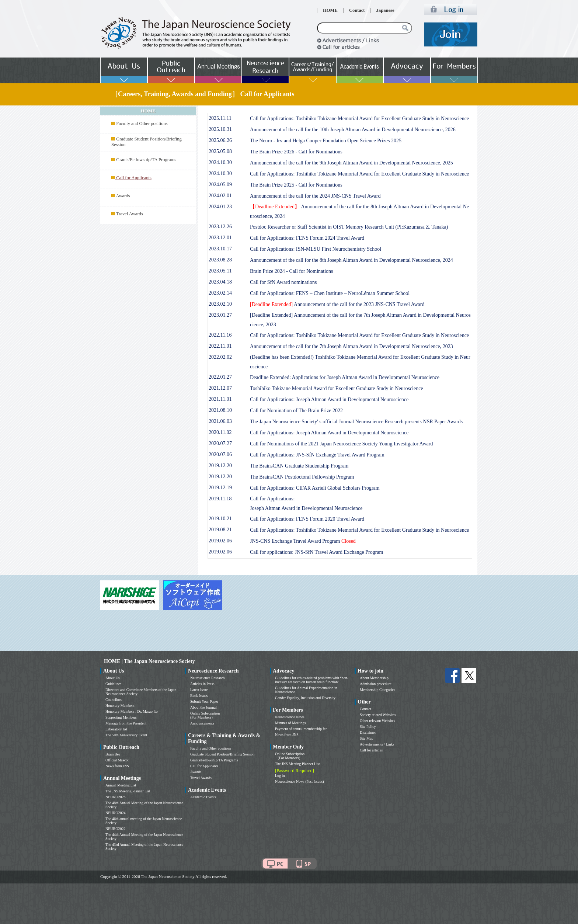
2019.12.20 (220, 466)
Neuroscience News (290, 717)
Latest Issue (199, 690)
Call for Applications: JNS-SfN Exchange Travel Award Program (317, 455)
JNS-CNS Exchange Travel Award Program (303, 541)
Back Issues (199, 696)
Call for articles (371, 750)
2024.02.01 (220, 196)
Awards (123, 196)
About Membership (374, 678)
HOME (330, 10)
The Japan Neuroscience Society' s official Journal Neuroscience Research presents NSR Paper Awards (356, 422)
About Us (113, 678)
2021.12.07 (220, 388)
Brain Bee (113, 754)
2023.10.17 (220, 249)
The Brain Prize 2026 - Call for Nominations (296, 152)
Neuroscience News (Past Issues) (299, 781)
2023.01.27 (220, 315)
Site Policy (368, 727)
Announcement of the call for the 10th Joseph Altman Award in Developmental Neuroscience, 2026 (353, 130)
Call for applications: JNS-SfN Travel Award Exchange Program (317, 552)
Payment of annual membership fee (301, 729)
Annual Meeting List (121, 785)
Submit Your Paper (204, 701)
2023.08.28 (220, 260)
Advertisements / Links (377, 744)
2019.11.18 (220, 499)
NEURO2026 (115, 797)
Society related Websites (378, 715)
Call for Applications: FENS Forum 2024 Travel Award (307, 238)
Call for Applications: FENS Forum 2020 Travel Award (307, 519)
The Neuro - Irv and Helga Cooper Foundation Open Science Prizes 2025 (326, 141)
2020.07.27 (220, 443)
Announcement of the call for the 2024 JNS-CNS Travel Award (315, 196)
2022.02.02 (220, 357)
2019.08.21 (220, 530)
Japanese (385, 10)
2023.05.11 (220, 271)
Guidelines (113, 684)
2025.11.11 (220, 118)
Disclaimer (368, 732)
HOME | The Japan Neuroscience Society (149, 661)
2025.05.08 (220, 151)
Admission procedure (376, 684)
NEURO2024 (115, 813)
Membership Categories (377, 690)
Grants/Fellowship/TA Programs (146, 160)
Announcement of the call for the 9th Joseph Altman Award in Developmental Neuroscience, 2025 (351, 163)
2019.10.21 (220, 519)
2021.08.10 (220, 410)
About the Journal (203, 707)
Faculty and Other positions (142, 124)
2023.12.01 (220, 238)
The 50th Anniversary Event (126, 735)
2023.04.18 (220, 282)
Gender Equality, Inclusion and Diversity (305, 698)
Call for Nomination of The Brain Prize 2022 (296, 411)
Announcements (202, 723)
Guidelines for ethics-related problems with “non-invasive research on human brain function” (312, 680)
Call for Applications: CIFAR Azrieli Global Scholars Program (315, 488)
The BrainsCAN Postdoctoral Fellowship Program (302, 477)
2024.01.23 (220, 207)
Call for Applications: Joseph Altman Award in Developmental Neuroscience (329, 400)
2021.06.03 (220, 421)
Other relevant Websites (377, 721)
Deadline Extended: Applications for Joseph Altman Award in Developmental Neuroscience (345, 377)
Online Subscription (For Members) (205, 715)
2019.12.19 (220, 488)
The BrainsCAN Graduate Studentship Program (299, 466)
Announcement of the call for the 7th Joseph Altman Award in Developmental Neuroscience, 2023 (351, 346)
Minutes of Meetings (290, 723)
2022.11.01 (220, 346)
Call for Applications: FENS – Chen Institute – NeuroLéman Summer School (330, 293)
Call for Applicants (204, 766)
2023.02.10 (220, 304)
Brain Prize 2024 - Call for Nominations (292, 271)
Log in (280, 776)
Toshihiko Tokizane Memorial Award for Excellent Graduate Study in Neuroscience (337, 388)
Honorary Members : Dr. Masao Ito (132, 711)
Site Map (366, 738)
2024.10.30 (220, 162)
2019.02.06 (220, 541)
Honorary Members (120, 706)
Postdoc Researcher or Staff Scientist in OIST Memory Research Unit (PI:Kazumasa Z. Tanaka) (349, 227)
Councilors (114, 700)
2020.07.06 (220, 454)
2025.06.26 (220, 140)
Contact (357, 10)
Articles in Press (202, 684)
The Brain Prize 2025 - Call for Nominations (296, 185)
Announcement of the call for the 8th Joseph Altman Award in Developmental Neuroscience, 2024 (351, 260)
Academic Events (203, 797)
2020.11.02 (220, 432)
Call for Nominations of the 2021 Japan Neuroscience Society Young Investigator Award (341, 444)
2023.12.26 (220, 227)
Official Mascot (117, 760)
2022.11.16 (220, 335)
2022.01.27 (220, 377)
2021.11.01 (220, 399)
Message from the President (126, 723)
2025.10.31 (220, 129)
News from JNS (117, 766)
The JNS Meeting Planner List (128, 791)
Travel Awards (130, 214)
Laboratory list (116, 729)
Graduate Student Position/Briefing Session (222, 754)
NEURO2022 (115, 829)
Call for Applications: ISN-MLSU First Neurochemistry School (316, 249)
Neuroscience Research (208, 678)
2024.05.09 (220, 185)
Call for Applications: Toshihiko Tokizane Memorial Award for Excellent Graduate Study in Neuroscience (359, 119)
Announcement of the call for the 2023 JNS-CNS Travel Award (337, 304)
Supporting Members (121, 717)
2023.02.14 (220, 293)
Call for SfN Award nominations (283, 282)
